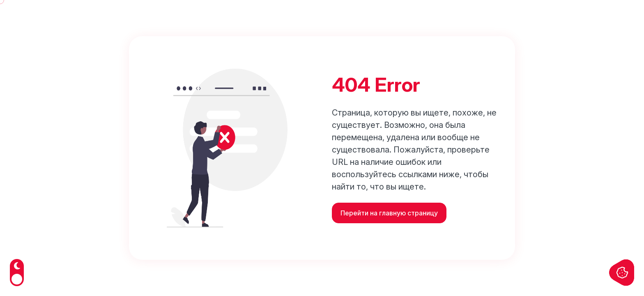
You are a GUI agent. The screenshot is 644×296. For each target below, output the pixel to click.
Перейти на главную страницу (389, 213)
